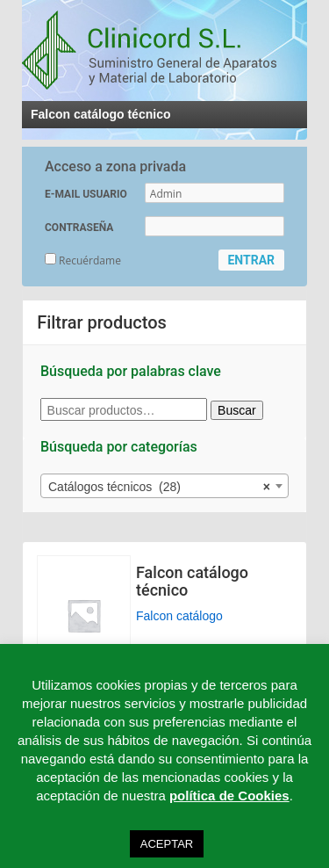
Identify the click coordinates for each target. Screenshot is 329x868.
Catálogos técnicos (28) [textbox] (159, 487)
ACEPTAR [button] (167, 844)
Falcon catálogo (179, 616)
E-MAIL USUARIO (86, 194)
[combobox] (164, 486)
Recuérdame (83, 260)
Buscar (237, 410)
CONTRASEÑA (79, 228)
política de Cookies (229, 796)
